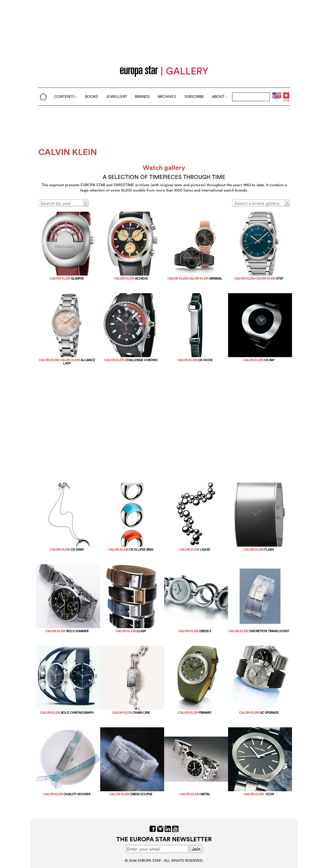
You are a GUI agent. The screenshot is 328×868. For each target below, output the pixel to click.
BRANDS (142, 97)
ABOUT (220, 97)
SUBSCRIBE (194, 97)
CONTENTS (66, 97)
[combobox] (63, 203)
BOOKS (92, 97)
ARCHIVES (167, 97)
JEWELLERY (117, 97)
